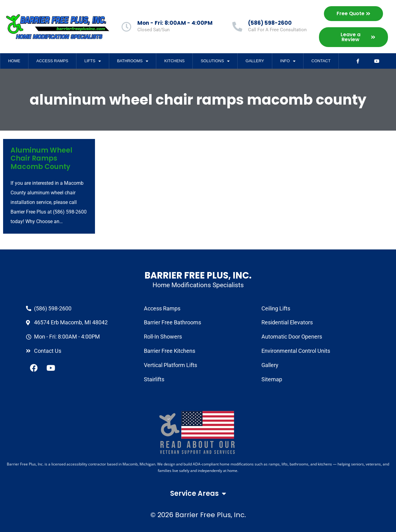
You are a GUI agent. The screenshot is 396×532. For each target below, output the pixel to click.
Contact (321, 61)
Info (288, 61)
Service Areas (198, 494)
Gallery (255, 61)
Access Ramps (52, 61)
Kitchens (174, 61)
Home (14, 61)
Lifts (93, 61)
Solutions (215, 61)
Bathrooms (133, 61)
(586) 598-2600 (270, 23)
